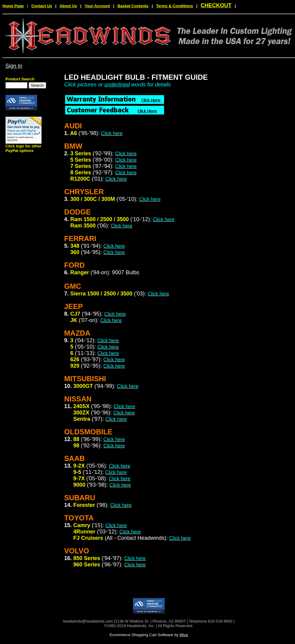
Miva (184, 635)
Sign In (14, 66)
